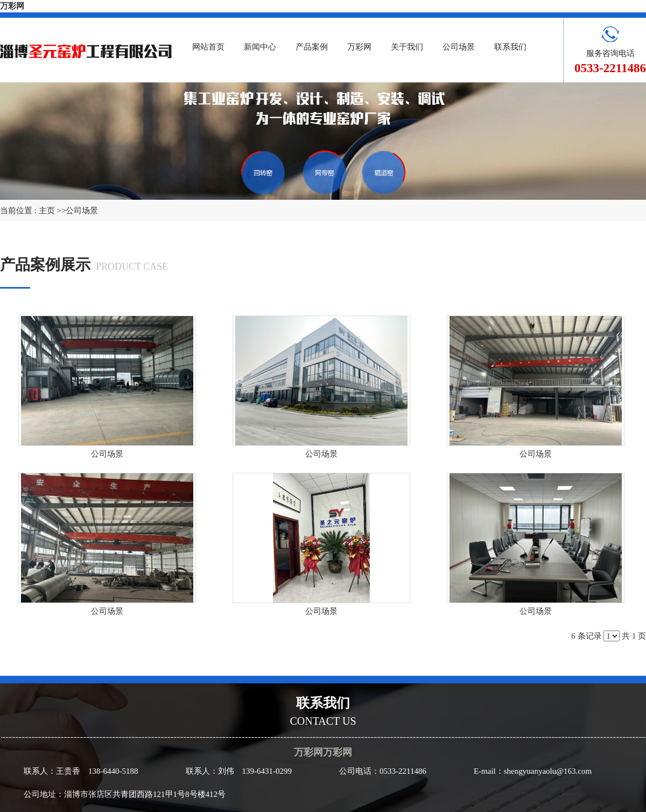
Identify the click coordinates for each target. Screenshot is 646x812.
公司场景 (82, 211)
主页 (47, 211)
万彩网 (12, 6)
